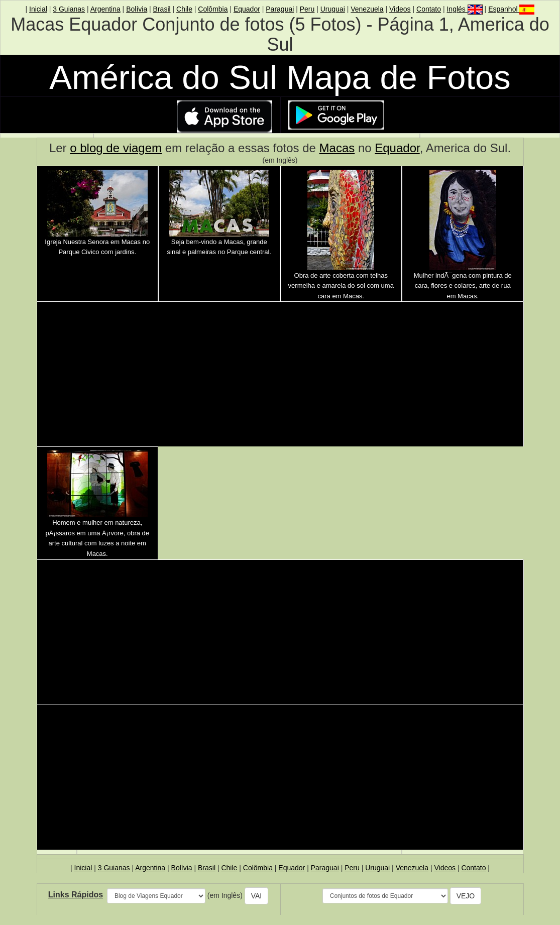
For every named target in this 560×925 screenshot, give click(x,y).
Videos (400, 9)
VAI (257, 896)
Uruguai (333, 9)
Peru (307, 9)
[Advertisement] (280, 376)
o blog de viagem (116, 148)
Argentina (105, 9)
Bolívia (137, 9)
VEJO (466, 896)
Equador (247, 9)
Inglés (464, 9)
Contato (429, 9)
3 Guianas (69, 9)
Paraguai (280, 9)
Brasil (162, 9)
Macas (337, 148)
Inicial (38, 9)
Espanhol (511, 9)
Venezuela (367, 9)
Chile (184, 9)
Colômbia (213, 9)
